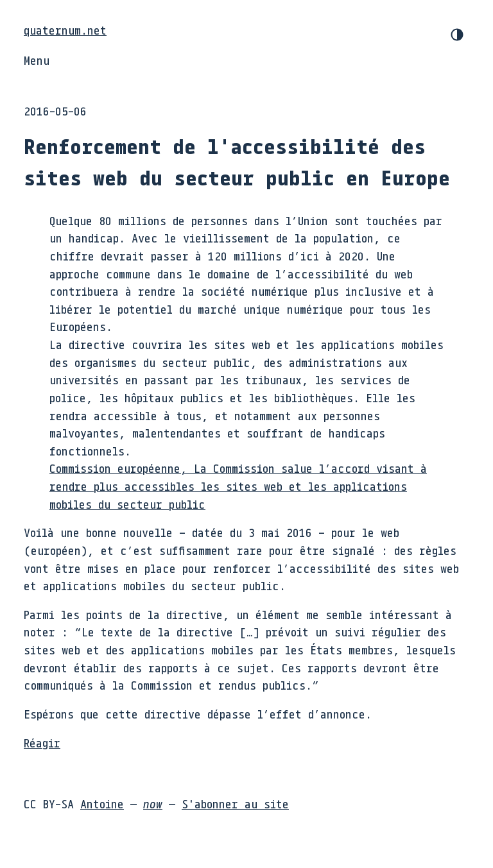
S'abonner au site (235, 804)
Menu (37, 60)
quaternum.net (65, 30)
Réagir (42, 743)
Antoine (102, 804)
